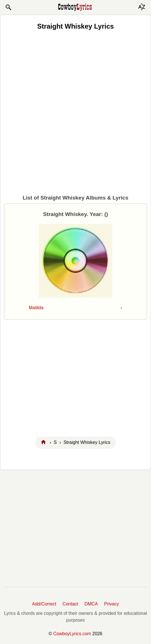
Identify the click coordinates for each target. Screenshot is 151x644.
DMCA (91, 604)
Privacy (111, 604)
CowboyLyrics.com (72, 634)
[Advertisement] (75, 77)
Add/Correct (44, 604)
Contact (70, 604)
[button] (8, 7)
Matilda (75, 308)
